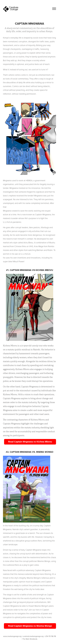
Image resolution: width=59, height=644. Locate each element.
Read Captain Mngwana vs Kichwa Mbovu (30, 442)
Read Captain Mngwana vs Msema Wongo (30, 626)
